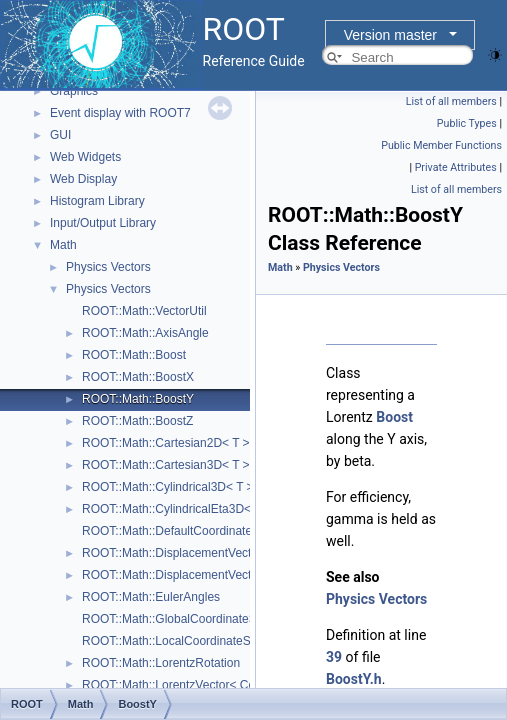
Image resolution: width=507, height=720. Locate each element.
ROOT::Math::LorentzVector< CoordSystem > (202, 685)
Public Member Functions (441, 145)
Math (63, 245)
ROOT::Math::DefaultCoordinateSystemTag (196, 531)
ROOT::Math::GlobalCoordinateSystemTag (195, 619)
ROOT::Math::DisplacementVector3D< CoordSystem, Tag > (239, 575)
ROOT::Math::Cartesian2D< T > (166, 443)
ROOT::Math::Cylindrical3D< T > (168, 487)
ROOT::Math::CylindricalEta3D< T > (177, 509)
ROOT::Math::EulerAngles (151, 597)
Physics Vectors (108, 267)
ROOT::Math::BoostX (138, 377)
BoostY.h (354, 679)
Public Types (467, 123)
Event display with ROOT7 (120, 113)
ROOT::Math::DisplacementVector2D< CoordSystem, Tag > (239, 553)
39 (334, 657)
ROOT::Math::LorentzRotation (161, 663)
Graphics (74, 91)
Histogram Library (97, 201)
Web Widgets (85, 157)
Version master (390, 35)
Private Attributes (456, 167)
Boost (394, 417)
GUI (60, 135)
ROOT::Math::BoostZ (137, 421)
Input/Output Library (103, 223)
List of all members (451, 101)
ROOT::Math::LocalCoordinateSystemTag (192, 641)
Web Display (83, 179)
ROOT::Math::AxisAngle (145, 333)
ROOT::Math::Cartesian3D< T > (166, 465)
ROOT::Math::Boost (134, 355)
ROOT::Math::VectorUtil (144, 311)
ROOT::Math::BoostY (138, 399)
